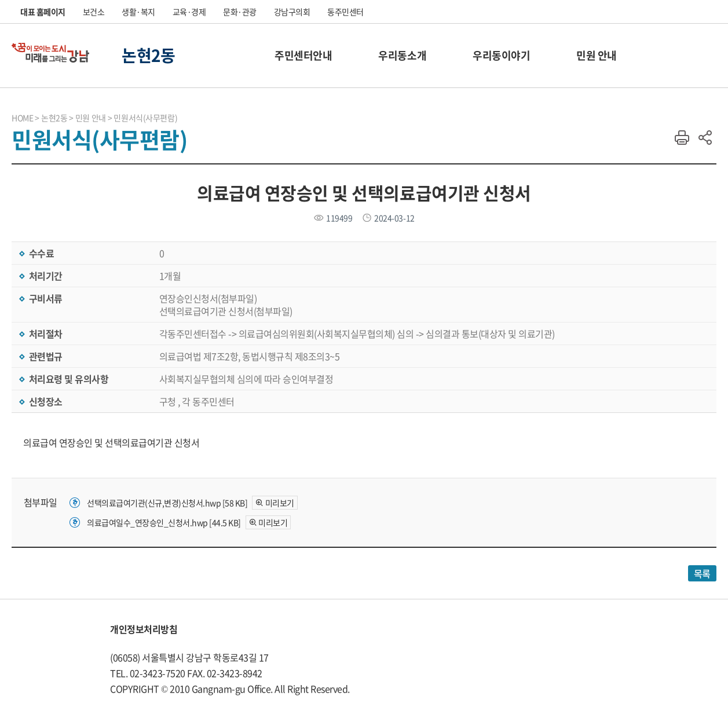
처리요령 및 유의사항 (67, 379)
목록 (702, 573)
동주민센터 (345, 12)
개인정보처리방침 (144, 629)
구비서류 (45, 298)
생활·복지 (138, 12)
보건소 (94, 12)
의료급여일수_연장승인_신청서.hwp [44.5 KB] (164, 522)
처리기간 (45, 276)
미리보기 (280, 503)
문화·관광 (240, 12)
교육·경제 (189, 12)
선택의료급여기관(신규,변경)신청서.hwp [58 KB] (167, 503)
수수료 (40, 253)
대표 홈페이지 (43, 12)
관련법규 (45, 356)
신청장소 (45, 401)
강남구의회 (292, 12)
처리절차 (45, 334)
